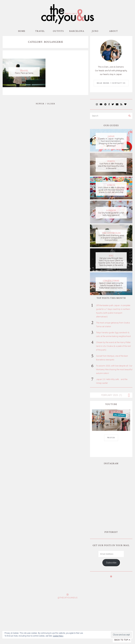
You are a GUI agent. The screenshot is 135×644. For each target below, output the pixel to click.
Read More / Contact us (111, 83)
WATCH (111, 438)
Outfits (58, 31)
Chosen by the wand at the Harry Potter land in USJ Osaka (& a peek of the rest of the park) (113, 346)
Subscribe (111, 531)
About (114, 31)
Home (22, 31)
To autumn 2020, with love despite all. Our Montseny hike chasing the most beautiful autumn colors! (114, 369)
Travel (40, 31)
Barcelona (77, 31)
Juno (95, 31)
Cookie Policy (58, 636)
